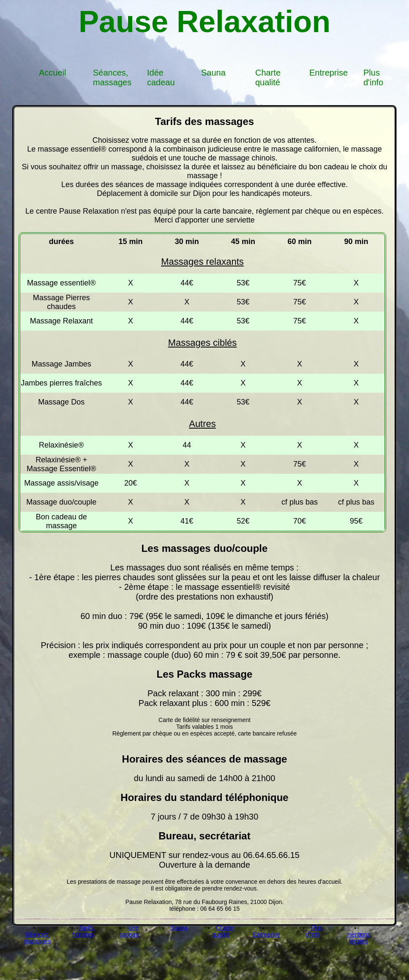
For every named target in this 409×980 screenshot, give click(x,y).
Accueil (52, 73)
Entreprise (329, 73)
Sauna (213, 73)
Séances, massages (112, 77)
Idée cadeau (161, 77)
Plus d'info (373, 77)
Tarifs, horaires (84, 931)
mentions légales (359, 938)
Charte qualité (268, 77)
